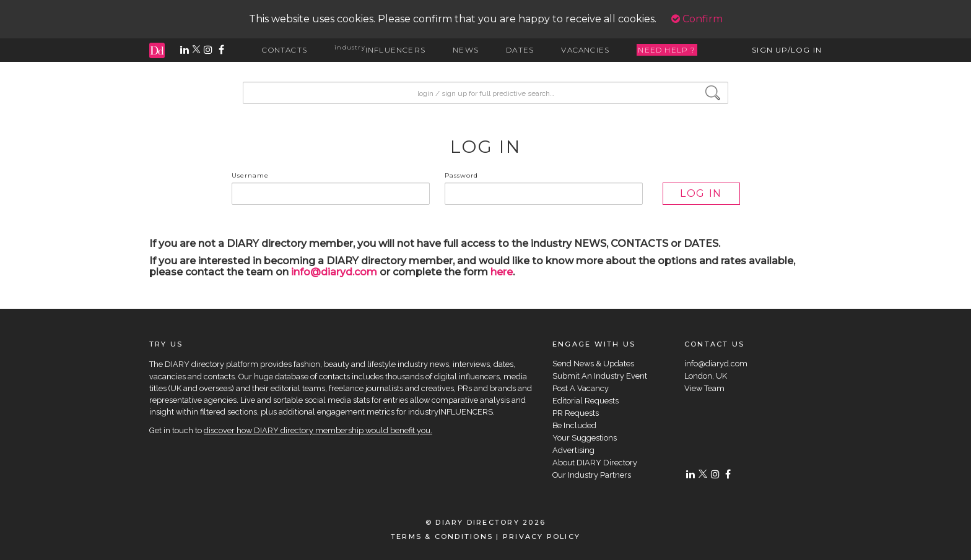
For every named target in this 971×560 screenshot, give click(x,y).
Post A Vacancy (581, 388)
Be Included (574, 425)
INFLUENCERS (380, 50)
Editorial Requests (586, 401)
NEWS (466, 50)
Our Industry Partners (592, 475)
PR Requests (576, 413)
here (502, 272)
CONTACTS (285, 50)
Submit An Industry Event (600, 376)
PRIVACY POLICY (542, 536)
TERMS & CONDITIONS (442, 536)
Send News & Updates (593, 364)
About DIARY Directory (595, 463)
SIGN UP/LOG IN (787, 50)
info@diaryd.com (334, 272)
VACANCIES (585, 50)
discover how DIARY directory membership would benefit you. (318, 430)
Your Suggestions (585, 438)
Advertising (573, 450)
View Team (704, 388)
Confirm (697, 19)
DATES (520, 50)
